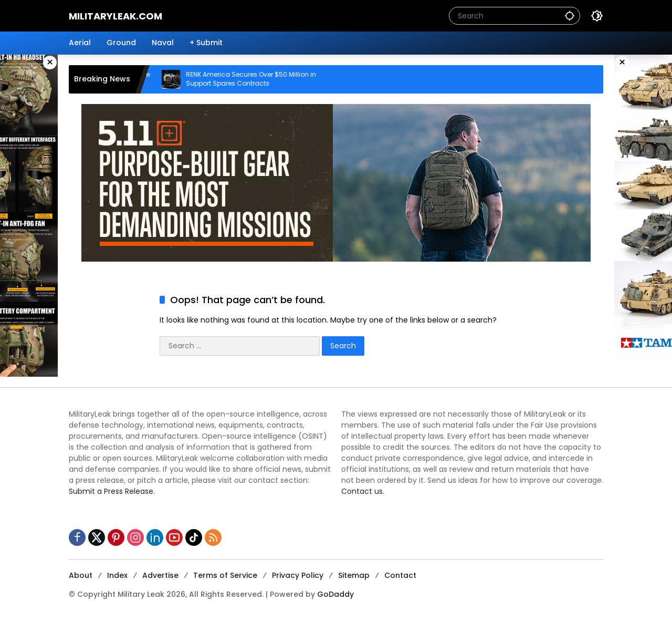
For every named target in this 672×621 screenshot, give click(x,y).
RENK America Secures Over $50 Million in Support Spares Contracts (258, 79)
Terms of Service (225, 575)
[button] (570, 15)
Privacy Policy (298, 575)
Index (117, 575)
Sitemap (354, 575)
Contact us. (363, 491)
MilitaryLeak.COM (115, 16)
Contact (400, 575)
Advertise (160, 575)
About (81, 575)
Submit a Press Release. (112, 491)
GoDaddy (335, 594)
